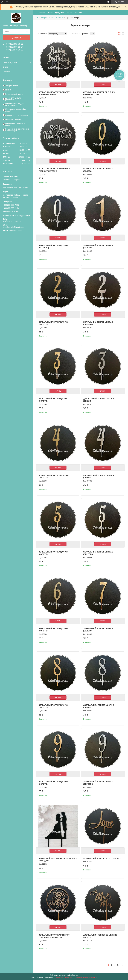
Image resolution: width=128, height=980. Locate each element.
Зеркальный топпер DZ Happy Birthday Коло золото (54, 936)
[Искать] (27, 32)
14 (118, 965)
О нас (5, 67)
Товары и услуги (10, 62)
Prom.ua (75, 975)
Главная (41, 13)
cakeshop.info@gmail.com (13, 227)
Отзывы (6, 71)
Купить (58, 85)
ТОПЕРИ (60, 18)
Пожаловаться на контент (63, 978)
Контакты (79, 13)
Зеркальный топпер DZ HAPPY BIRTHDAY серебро (54, 93)
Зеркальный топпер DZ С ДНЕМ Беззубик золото (99, 93)
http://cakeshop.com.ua (12, 221)
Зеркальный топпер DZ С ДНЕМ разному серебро (55, 170)
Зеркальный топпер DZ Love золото (102, 858)
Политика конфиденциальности (85, 978)
